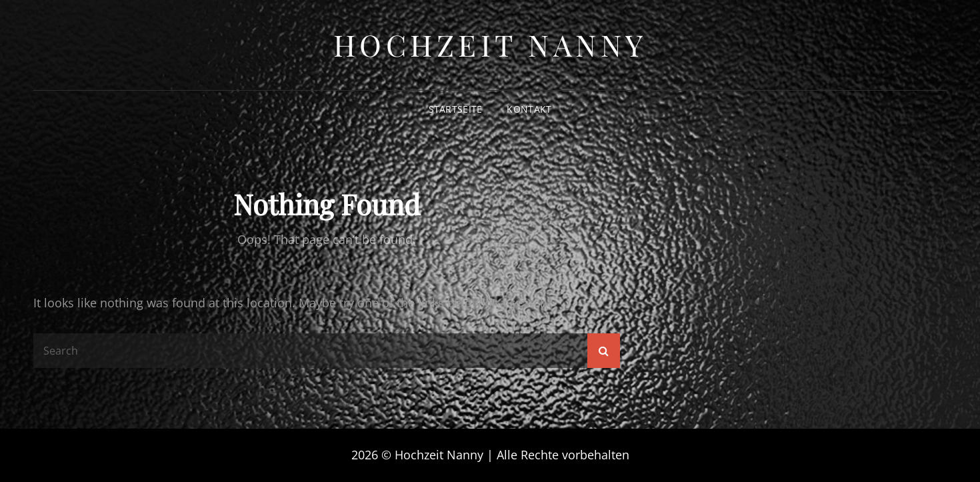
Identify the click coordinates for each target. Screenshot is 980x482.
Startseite (456, 109)
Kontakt (529, 109)
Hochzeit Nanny (490, 44)
